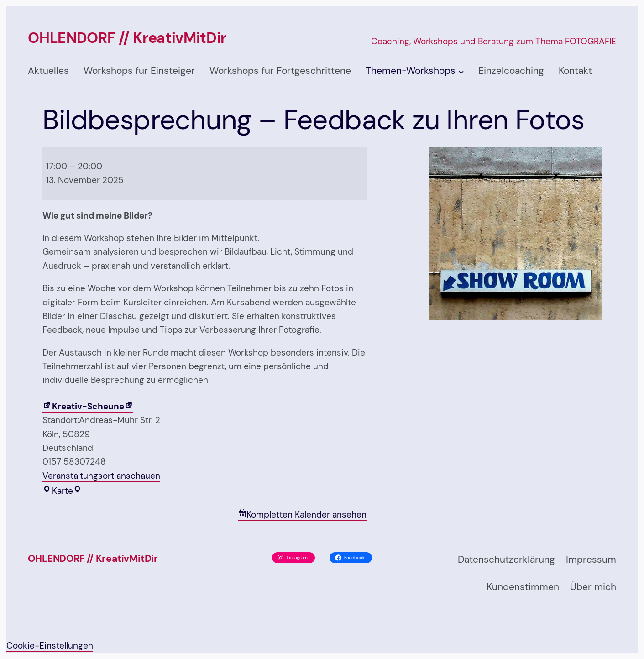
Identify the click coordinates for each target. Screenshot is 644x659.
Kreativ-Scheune (83, 406)
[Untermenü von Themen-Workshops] (461, 72)
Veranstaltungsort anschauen (101, 476)
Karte (60, 491)
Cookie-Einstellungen (50, 646)
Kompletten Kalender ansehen (306, 515)
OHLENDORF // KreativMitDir (127, 38)
